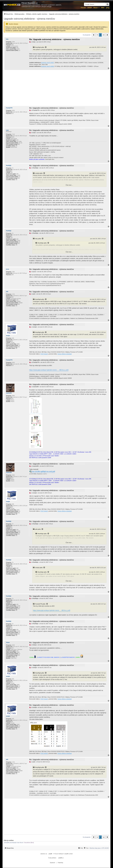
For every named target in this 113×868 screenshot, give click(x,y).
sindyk (37, 173)
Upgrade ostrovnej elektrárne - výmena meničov (29, 19)
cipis (7, 130)
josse (8, 269)
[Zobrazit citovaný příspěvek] (46, 47)
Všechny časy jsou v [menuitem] (99, 848)
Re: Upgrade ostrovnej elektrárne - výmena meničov (55, 39)
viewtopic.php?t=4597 (47, 63)
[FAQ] (81, 848)
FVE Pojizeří (44, 354)
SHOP (90, 8)
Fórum (83, 8)
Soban (8, 643)
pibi (7, 292)
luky (7, 39)
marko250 (9, 393)
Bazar (96, 8)
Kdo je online (9, 840)
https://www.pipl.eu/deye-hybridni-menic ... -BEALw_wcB (49, 370)
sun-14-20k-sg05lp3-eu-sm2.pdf (43, 471)
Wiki (103, 8)
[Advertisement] (56, 88)
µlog (108, 8)
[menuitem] (42, 14)
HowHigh (38, 47)
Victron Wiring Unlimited (65, 354)
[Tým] (86, 848)
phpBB (50, 854)
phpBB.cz (61, 858)
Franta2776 (9, 108)
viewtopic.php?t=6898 (47, 66)
